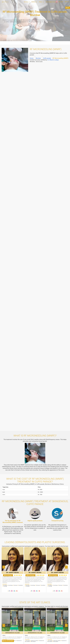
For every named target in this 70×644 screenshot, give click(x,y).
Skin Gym (61, 2)
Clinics (41, 2)
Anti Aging (5, 585)
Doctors (33, 2)
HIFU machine (33, 642)
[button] (66, 567)
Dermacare (16, 585)
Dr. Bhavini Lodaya (53, 60)
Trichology (5, 586)
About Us (67, 2)
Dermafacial (21, 585)
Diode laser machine (35, 641)
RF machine (28, 641)
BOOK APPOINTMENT (8, 641)
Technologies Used (50, 2)
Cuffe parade (47, 58)
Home (32, 58)
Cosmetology (10, 585)
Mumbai (38, 58)
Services (26, 2)
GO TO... (68, 8)
